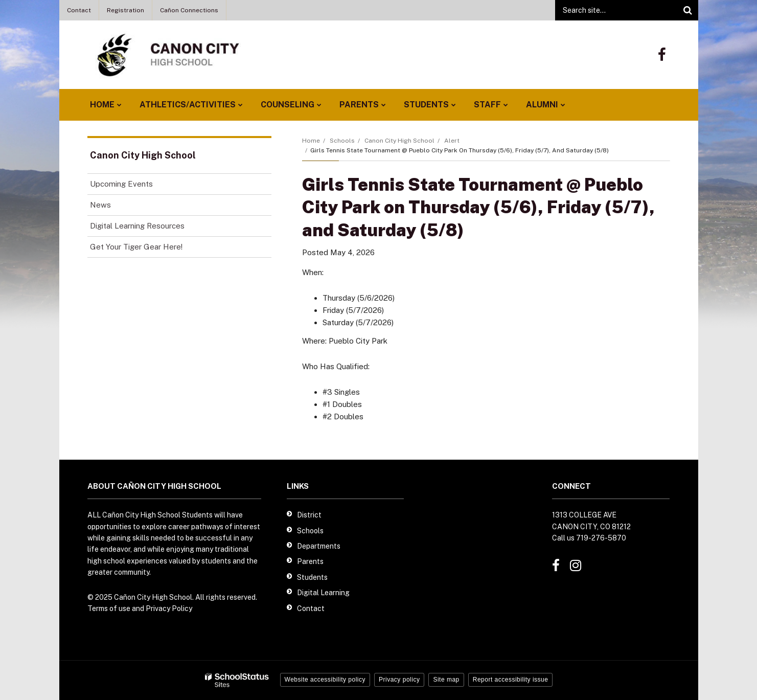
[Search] (688, 10)
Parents (310, 561)
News (100, 205)
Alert (452, 141)
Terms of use (109, 608)
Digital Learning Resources (137, 226)
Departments (319, 546)
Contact (79, 10)
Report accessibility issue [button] (511, 680)
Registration (125, 10)
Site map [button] (446, 680)
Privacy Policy (169, 608)
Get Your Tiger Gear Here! (151, 249)
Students (312, 577)
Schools (342, 141)
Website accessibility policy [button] (325, 680)
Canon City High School (399, 141)
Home (311, 141)
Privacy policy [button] (399, 680)
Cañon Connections (189, 10)
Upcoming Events (121, 184)
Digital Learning (323, 593)
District (309, 515)
